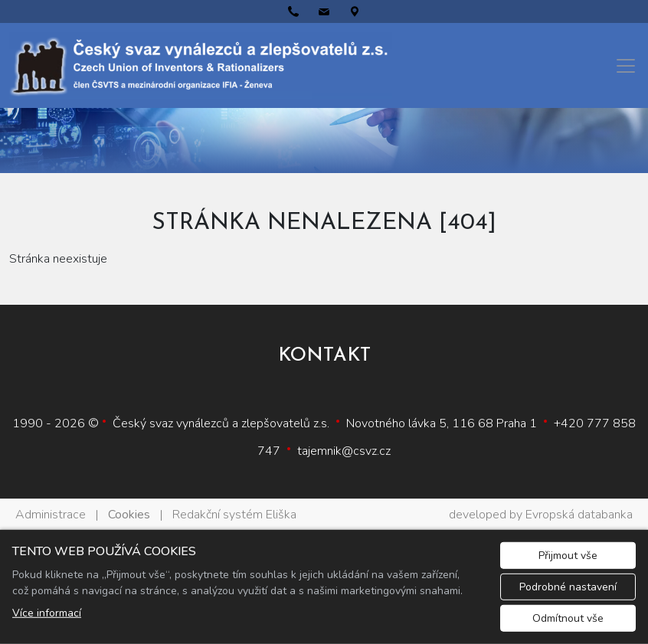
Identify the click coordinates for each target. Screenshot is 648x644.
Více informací (47, 613)
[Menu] (626, 66)
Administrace (51, 515)
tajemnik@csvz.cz (344, 451)
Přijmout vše (568, 556)
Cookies (129, 515)
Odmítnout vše (568, 618)
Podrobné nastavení (568, 587)
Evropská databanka (579, 515)
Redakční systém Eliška (234, 515)
